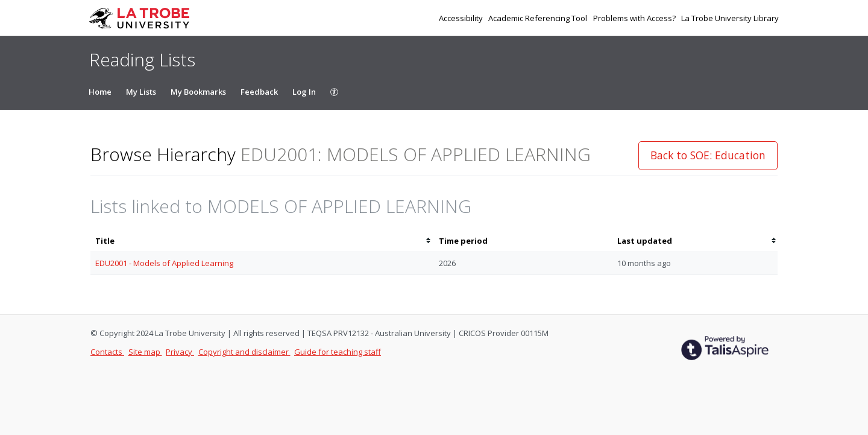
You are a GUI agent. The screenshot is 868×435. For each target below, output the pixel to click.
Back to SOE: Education (708, 155)
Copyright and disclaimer (244, 352)
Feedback (259, 92)
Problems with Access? (635, 18)
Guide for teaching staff (338, 352)
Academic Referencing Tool (539, 18)
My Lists (141, 92)
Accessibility (462, 18)
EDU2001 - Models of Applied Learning (164, 263)
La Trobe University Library (730, 18)
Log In (304, 92)
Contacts (107, 352)
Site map (145, 352)
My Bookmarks (198, 92)
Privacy (180, 352)
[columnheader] (262, 241)
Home (100, 92)
